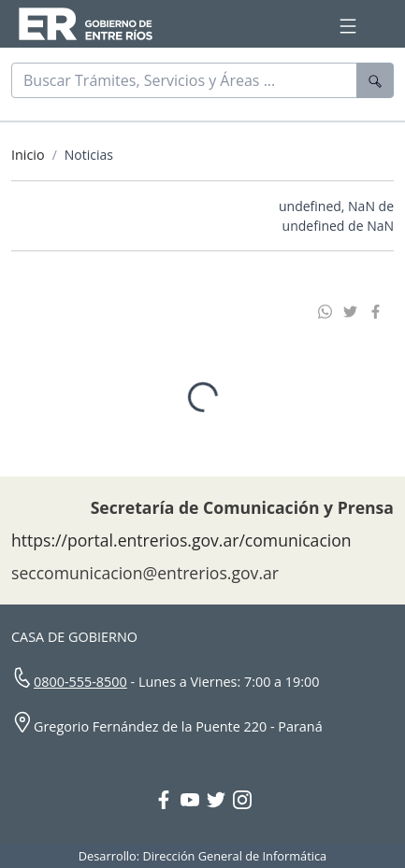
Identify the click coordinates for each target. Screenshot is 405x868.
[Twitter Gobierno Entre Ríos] (220, 796)
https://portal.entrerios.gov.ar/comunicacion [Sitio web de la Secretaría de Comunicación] (181, 534)
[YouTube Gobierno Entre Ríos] (194, 796)
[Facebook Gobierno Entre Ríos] (167, 796)
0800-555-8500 (80, 676)
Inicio (28, 155)
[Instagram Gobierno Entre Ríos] (242, 796)
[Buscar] (184, 80)
